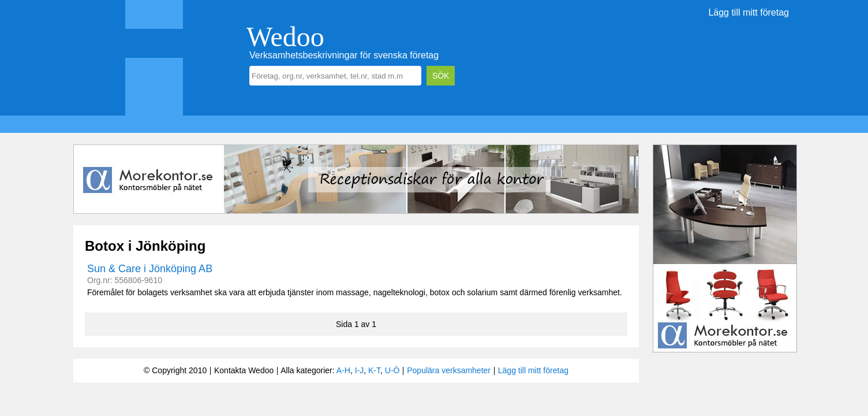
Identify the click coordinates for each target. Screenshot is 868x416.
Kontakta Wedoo (244, 370)
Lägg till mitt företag (749, 12)
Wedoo (285, 37)
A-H (343, 370)
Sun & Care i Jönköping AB (150, 269)
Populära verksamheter (449, 370)
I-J (360, 370)
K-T (374, 370)
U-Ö (392, 370)
